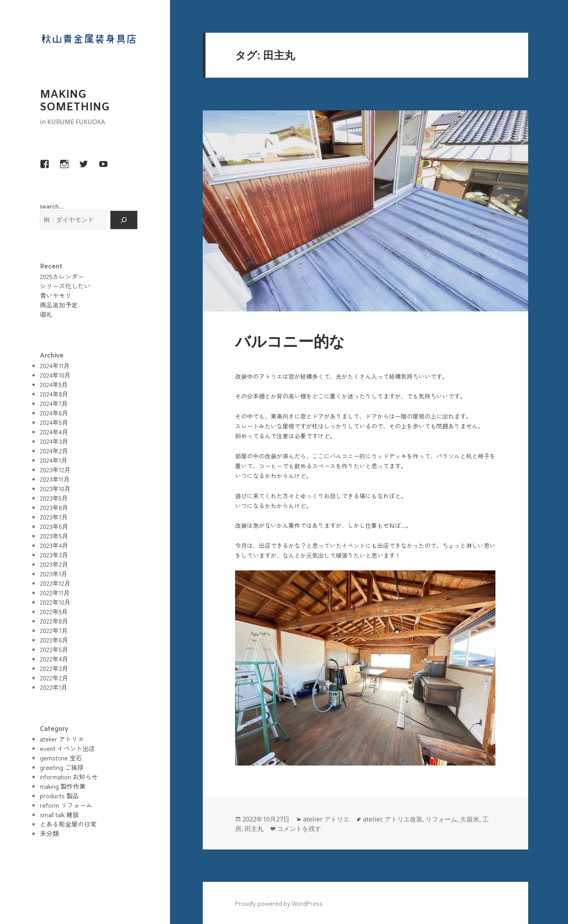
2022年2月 (54, 678)
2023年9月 (54, 498)
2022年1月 (54, 687)
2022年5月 (54, 649)
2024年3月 (54, 441)
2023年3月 (54, 555)
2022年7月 (54, 630)
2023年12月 (55, 469)
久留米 (470, 819)
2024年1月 (54, 460)
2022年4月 (54, 659)
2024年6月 (54, 413)
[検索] (124, 220)
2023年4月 (54, 545)
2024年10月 (55, 375)
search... (52, 206)
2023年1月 (54, 574)
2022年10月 (55, 602)
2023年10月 (55, 488)
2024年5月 (54, 422)
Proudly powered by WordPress (279, 903)
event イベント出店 (67, 748)
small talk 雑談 (59, 814)
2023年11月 (55, 479)
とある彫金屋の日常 (68, 824)
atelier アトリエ (62, 739)
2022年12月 (55, 583)
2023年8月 (54, 507)
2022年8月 (54, 621)
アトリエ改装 (404, 819)
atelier (372, 819)
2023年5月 (54, 536)
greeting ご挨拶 (62, 767)
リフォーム (441, 819)
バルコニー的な (290, 343)
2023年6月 (54, 526)
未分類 (49, 833)
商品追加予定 (59, 305)
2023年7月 (54, 517)
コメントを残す (299, 829)
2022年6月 (54, 640)
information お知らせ (69, 777)
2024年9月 (54, 384)
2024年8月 (54, 394)
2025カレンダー (62, 276)
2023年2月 (54, 564)
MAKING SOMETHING (75, 101)
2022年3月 (54, 668)
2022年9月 (54, 611)
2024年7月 (54, 403)
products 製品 (59, 795)
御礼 (46, 314)
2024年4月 (54, 432)
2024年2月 (54, 451)
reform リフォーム (66, 805)
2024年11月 (55, 365)
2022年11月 (55, 592)
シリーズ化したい (65, 286)
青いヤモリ (56, 295)
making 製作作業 (63, 786)
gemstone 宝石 (61, 758)
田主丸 (254, 829)
